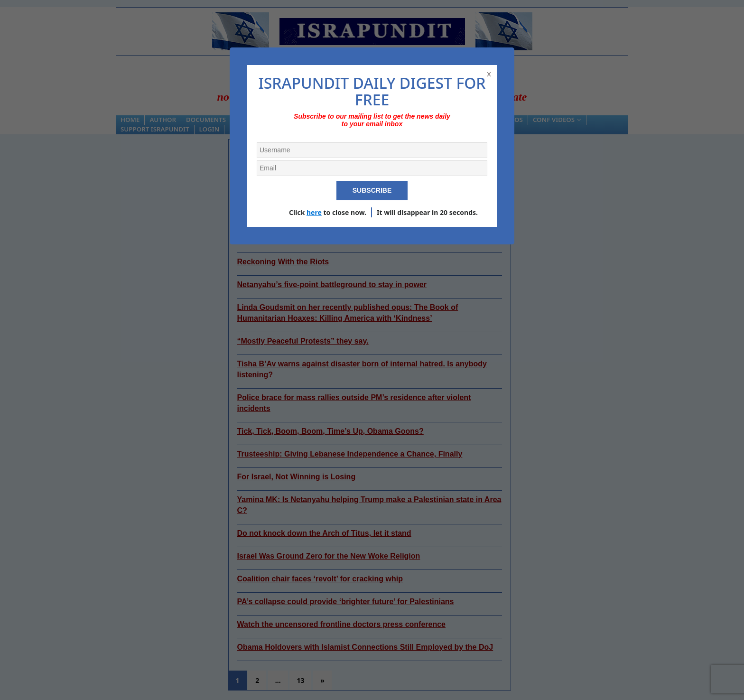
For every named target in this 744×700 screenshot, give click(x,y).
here (314, 212)
